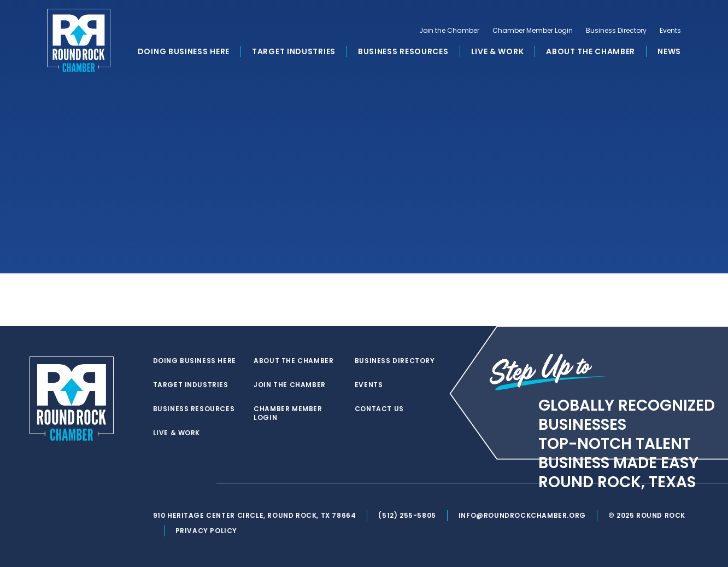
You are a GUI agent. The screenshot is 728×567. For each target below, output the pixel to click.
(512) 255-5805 (407, 515)
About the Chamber (591, 51)
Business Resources (403, 51)
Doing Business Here (184, 51)
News (669, 51)
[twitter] (158, 484)
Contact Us (379, 409)
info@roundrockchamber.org (522, 515)
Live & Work (498, 51)
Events (670, 31)
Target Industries (294, 51)
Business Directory (616, 31)
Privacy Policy (206, 531)
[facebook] (180, 484)
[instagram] (202, 484)
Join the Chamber (449, 31)
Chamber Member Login (533, 31)
